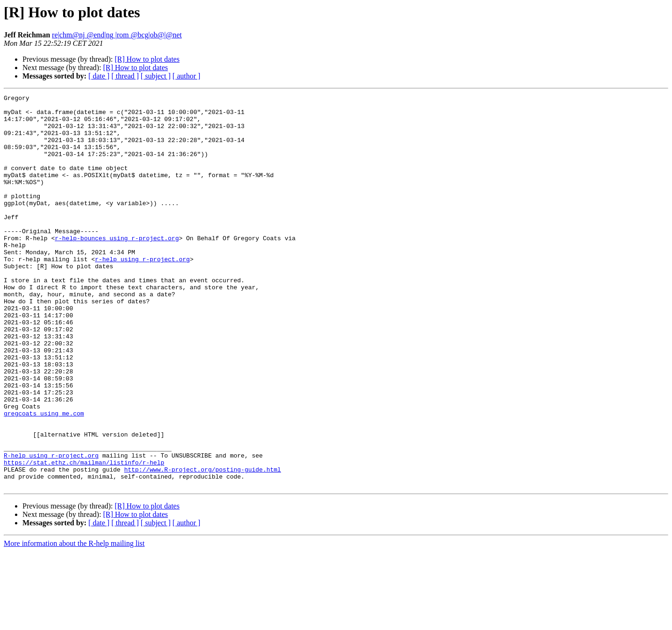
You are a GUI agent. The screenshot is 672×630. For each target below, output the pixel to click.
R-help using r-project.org (51, 528)
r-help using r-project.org (142, 293)
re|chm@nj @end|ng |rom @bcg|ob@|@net (117, 35)
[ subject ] (156, 76)
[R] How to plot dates (147, 59)
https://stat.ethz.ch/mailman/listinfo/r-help (84, 537)
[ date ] (99, 76)
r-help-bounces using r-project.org (117, 267)
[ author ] (187, 76)
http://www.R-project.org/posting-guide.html (202, 545)
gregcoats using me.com (44, 478)
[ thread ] (125, 76)
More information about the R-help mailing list (74, 622)
